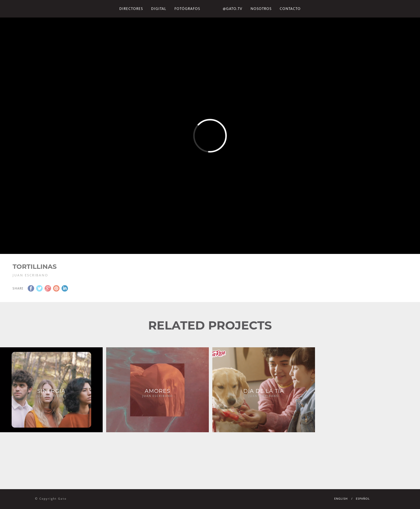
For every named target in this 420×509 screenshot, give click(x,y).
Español (363, 499)
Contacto (290, 9)
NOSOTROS (261, 9)
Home (211, 9)
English (341, 499)
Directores (131, 9)
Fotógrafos (187, 9)
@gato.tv (233, 9)
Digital (159, 9)
